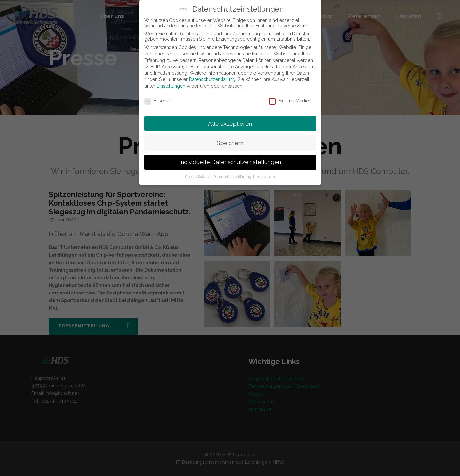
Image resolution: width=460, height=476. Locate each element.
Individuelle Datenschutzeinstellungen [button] (230, 162)
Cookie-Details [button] (198, 177)
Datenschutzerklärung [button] (233, 177)
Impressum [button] (265, 177)
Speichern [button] (230, 143)
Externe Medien (290, 101)
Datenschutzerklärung (212, 79)
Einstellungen (171, 86)
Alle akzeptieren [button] (230, 124)
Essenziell (160, 101)
